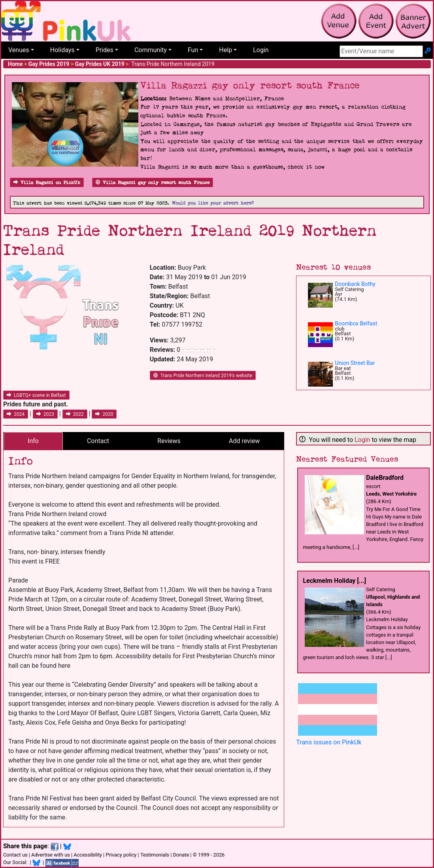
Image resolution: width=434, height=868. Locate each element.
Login (261, 50)
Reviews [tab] (169, 441)
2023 (45, 414)
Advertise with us (51, 855)
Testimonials (155, 855)
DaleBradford (385, 478)
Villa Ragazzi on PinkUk (47, 183)
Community (151, 50)
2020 (104, 414)
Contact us (15, 855)
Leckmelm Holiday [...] (334, 581)
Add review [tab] (244, 441)
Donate (181, 855)
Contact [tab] (98, 441)
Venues (19, 50)
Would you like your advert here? (213, 203)
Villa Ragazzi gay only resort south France (153, 183)
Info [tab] (33, 441)
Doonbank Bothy (355, 284)
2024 (16, 414)
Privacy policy (121, 855)
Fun (193, 50)
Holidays (62, 50)
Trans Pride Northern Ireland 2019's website (203, 376)
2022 (75, 414)
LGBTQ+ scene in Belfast (36, 395)
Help (225, 50)
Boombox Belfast (356, 323)
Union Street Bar (355, 363)
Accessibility (88, 855)
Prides (105, 50)
